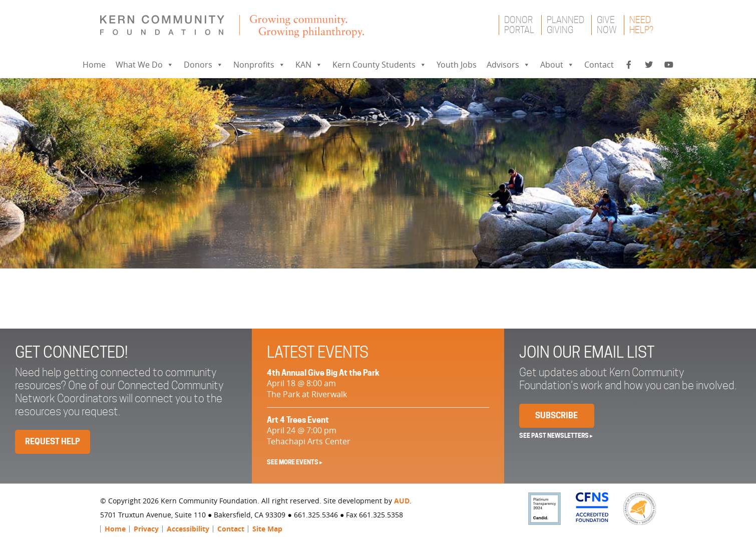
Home (94, 65)
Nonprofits (259, 65)
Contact (599, 65)
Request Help (53, 442)
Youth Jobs (457, 65)
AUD (402, 501)
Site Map (267, 529)
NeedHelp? (641, 25)
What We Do (145, 65)
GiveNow (607, 25)
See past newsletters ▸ (556, 436)
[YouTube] (669, 65)
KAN (309, 65)
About (557, 65)
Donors (204, 65)
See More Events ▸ (295, 462)
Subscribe (556, 416)
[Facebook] (629, 65)
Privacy (146, 529)
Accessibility (188, 529)
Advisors (508, 65)
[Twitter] (649, 65)
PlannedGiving (565, 25)
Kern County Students (380, 65)
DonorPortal (519, 25)
